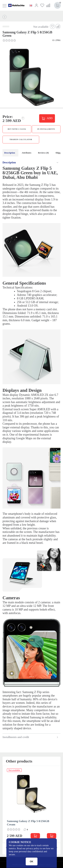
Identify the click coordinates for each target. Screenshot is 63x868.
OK (32, 861)
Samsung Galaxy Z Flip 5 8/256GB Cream (28, 823)
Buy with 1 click (17, 129)
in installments (46, 129)
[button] (31, 78)
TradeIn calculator (21, 139)
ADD (50, 118)
